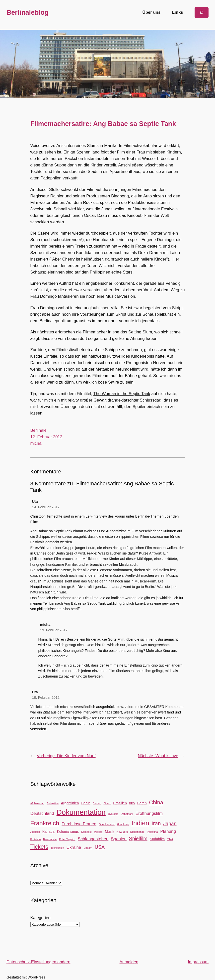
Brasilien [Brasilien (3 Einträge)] (120, 803)
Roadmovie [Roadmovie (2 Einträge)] (50, 839)
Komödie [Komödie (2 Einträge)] (86, 832)
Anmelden (129, 962)
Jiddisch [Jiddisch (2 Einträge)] (35, 832)
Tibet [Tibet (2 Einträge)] (170, 839)
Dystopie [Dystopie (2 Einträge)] (113, 814)
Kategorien (40, 918)
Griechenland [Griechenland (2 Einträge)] (107, 824)
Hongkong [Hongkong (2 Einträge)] (123, 824)
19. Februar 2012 (54, 630)
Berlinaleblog (28, 12)
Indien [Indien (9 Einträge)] (140, 823)
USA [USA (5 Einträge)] (100, 847)
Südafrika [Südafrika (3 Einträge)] (157, 839)
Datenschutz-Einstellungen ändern (38, 962)
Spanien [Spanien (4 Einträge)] (119, 839)
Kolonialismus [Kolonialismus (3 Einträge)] (68, 832)
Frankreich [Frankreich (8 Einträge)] (45, 823)
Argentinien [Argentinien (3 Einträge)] (70, 803)
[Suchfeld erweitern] (202, 12)
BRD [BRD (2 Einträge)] (132, 803)
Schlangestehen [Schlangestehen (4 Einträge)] (93, 839)
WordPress (36, 977)
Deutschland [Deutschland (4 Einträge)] (42, 813)
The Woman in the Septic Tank (122, 394)
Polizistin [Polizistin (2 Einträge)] (36, 839)
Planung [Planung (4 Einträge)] (168, 831)
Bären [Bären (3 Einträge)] (142, 803)
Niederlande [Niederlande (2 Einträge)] (137, 832)
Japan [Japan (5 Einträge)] (170, 824)
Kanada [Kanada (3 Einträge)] (48, 832)
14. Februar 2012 (46, 507)
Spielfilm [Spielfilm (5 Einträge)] (138, 839)
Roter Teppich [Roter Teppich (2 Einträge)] (67, 839)
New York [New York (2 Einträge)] (122, 832)
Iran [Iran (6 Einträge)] (156, 823)
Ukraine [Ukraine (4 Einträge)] (74, 847)
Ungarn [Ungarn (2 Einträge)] (88, 848)
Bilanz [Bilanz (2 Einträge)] (107, 803)
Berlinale (38, 430)
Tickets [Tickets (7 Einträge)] (39, 847)
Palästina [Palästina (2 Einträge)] (152, 832)
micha (36, 443)
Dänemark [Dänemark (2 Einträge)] (127, 814)
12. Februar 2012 (46, 437)
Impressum (198, 962)
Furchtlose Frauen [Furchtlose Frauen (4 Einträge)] (79, 824)
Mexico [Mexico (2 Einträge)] (98, 832)
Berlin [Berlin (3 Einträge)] (86, 803)
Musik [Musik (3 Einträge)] (109, 832)
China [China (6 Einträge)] (156, 802)
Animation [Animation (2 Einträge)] (52, 803)
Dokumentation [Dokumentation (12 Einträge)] (81, 812)
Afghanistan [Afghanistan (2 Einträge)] (37, 803)
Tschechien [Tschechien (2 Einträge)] (57, 848)
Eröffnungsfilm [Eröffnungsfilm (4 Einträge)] (149, 813)
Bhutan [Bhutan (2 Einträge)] (97, 803)
